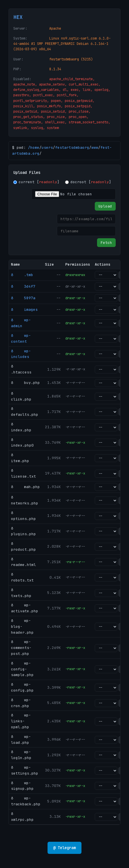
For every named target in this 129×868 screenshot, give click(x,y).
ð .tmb (22, 275)
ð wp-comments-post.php (21, 648)
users (47, 147)
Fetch (106, 243)
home (35, 147)
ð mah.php (25, 487)
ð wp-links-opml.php (21, 721)
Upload (105, 206)
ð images (24, 310)
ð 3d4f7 (23, 286)
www (95, 147)
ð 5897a (23, 298)
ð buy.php (25, 383)
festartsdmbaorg (72, 147)
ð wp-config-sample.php (22, 669)
